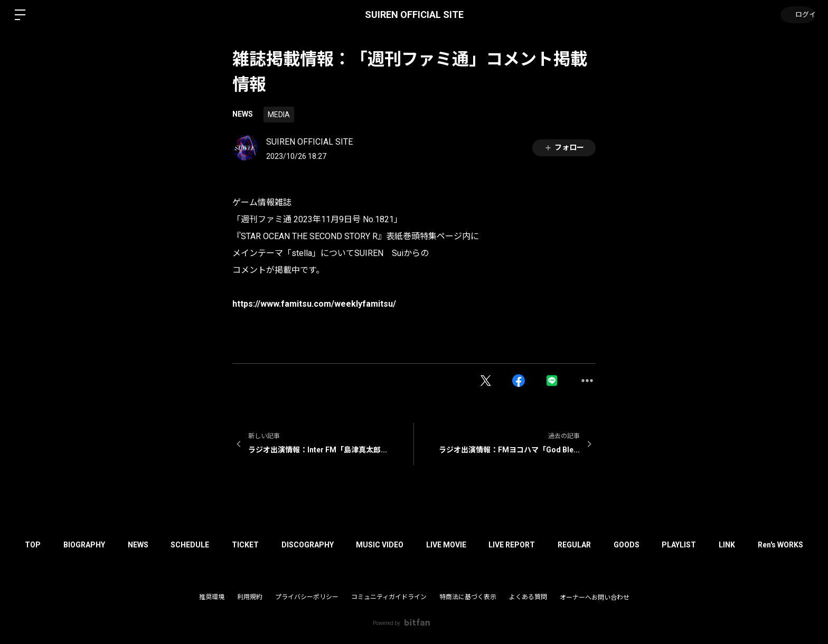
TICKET (249, 545)
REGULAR (598, 545)
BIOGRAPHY (76, 545)
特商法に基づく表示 (468, 597)
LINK (762, 545)
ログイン (796, 15)
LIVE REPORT (531, 545)
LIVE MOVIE (462, 545)
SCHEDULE (190, 545)
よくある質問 (528, 597)
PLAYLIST (710, 545)
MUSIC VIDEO (391, 545)
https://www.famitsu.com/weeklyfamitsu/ (314, 304)
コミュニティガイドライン (389, 597)
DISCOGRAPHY (315, 545)
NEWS (243, 114)
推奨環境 (212, 597)
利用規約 (250, 597)
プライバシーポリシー (307, 597)
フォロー (564, 148)
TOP (21, 545)
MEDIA (279, 115)
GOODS (653, 545)
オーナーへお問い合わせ (595, 598)
